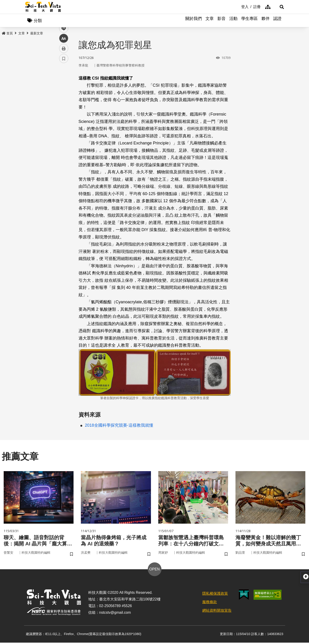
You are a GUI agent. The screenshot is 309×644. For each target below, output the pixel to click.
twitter (64, 98)
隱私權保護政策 (215, 595)
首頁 (7, 34)
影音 (221, 21)
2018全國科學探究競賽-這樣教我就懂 (119, 426)
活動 (233, 21)
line (62, 108)
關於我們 (194, 21)
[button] (278, 7)
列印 (64, 128)
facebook (64, 88)
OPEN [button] (154, 571)
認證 (277, 21)
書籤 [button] (64, 138)
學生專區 (249, 21)
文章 (210, 21)
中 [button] (64, 118)
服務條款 (210, 603)
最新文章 (37, 34)
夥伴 (265, 21)
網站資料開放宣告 (217, 612)
